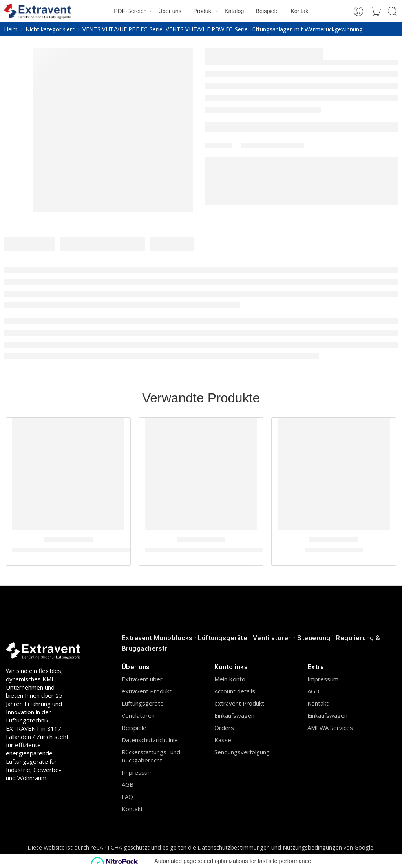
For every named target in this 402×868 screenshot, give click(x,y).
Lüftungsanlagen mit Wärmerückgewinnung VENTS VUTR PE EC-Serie (119, 550)
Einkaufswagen (234, 715)
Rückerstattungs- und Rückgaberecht (151, 756)
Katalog (234, 11)
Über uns (170, 11)
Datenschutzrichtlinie (150, 740)
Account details (235, 691)
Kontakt (300, 11)
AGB (128, 784)
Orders (224, 728)
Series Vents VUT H (334, 550)
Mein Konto (230, 679)
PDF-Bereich (130, 11)
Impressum (137, 772)
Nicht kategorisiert (50, 29)
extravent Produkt (147, 691)
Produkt (203, 11)
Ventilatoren (138, 715)
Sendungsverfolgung (242, 752)
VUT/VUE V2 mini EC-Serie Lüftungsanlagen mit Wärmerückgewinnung (254, 550)
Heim (11, 29)
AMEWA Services (330, 728)
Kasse (223, 740)
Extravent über (142, 679)
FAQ (127, 797)
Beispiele (267, 11)
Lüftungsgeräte (143, 703)
